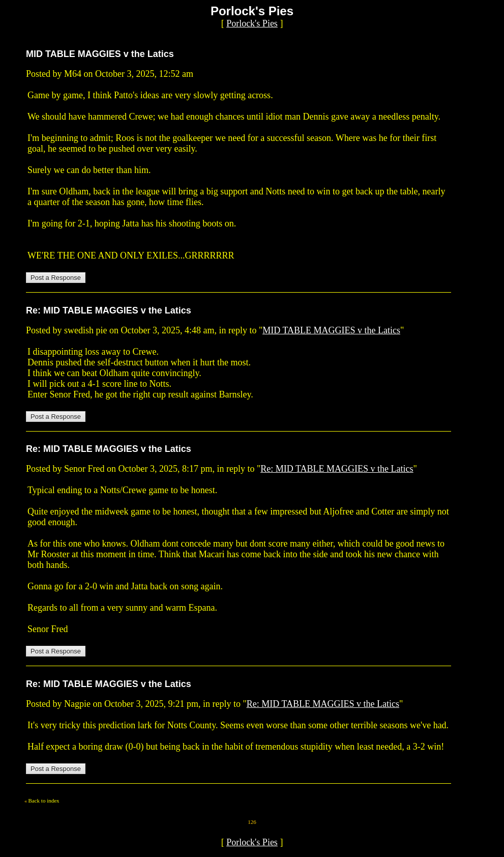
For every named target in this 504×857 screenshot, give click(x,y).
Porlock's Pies (252, 23)
